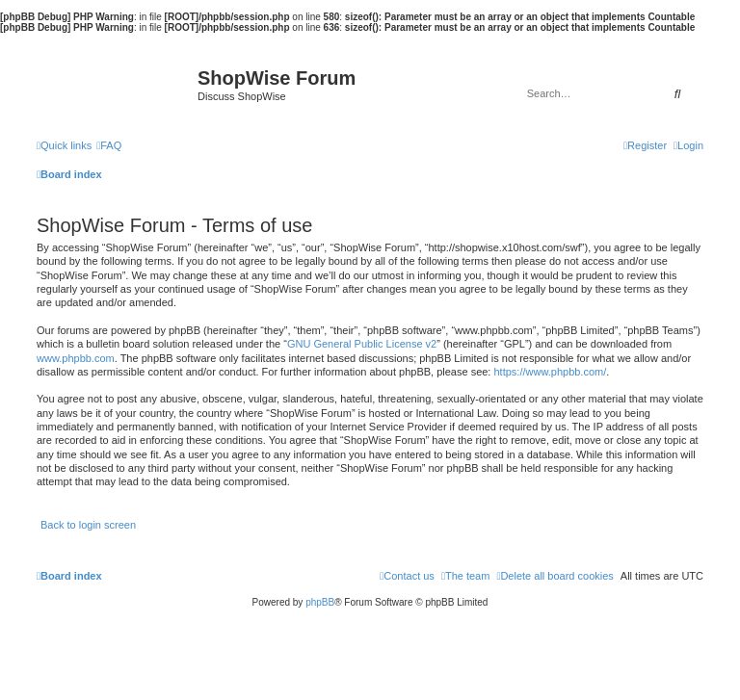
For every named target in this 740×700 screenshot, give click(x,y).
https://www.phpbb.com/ (550, 372)
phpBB (320, 602)
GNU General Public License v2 (362, 344)
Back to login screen (88, 525)
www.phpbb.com (76, 358)
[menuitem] (109, 145)
